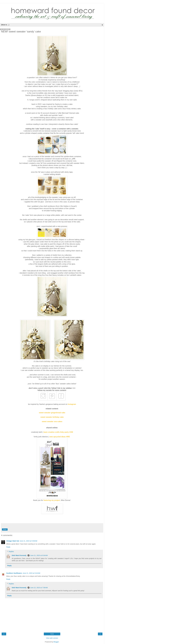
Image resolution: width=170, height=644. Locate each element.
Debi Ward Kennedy (19, 555)
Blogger (56, 642)
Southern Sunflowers (14, 573)
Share (5, 529)
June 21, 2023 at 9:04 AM (39, 555)
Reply (8, 547)
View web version (52, 638)
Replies (11, 552)
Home (52, 634)
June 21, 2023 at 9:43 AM (31, 573)
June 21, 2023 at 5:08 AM (28, 541)
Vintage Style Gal (13, 541)
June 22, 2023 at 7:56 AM (39, 588)
